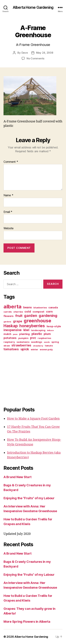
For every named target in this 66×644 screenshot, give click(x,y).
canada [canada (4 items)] (53, 308)
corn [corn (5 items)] (49, 312)
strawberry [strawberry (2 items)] (38, 346)
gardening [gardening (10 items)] (48, 316)
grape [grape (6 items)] (18, 321)
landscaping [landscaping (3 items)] (38, 330)
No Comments (35, 58)
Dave (25, 53)
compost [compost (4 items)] (38, 312)
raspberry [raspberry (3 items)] (9, 342)
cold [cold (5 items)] (28, 312)
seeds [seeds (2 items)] (47, 342)
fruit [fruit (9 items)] (19, 316)
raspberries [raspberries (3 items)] (44, 338)
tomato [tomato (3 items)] (49, 346)
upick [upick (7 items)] (25, 349)
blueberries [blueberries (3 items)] (40, 308)
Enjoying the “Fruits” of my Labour (29, 498)
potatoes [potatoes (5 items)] (10, 338)
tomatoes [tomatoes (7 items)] (11, 349)
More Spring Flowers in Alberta (27, 622)
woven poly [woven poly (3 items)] (46, 349)
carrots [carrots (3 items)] (8, 312)
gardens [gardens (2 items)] (7, 322)
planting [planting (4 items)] (24, 334)
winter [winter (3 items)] (34, 349)
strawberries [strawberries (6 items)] (21, 345)
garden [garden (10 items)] (31, 316)
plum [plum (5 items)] (47, 334)
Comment (11, 162)
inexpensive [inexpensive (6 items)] (13, 330)
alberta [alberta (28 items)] (12, 307)
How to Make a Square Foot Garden (33, 419)
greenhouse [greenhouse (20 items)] (37, 321)
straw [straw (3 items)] (7, 346)
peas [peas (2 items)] (15, 334)
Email (8, 212)
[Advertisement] (26, 378)
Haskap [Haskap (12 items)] (11, 326)
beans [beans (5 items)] (28, 307)
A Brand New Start (17, 477)
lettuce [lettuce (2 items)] (50, 330)
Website (9, 228)
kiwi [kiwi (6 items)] (26, 330)
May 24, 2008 (45, 53)
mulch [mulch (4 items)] (7, 334)
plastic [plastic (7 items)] (37, 334)
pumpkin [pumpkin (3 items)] (23, 338)
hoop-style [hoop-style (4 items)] (54, 326)
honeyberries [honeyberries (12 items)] (32, 326)
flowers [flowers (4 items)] (9, 316)
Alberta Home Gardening (33, 7)
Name (8, 195)
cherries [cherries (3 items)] (18, 312)
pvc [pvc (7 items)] (33, 338)
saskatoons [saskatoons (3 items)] (23, 342)
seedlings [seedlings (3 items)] (37, 342)
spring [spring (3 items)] (55, 342)
